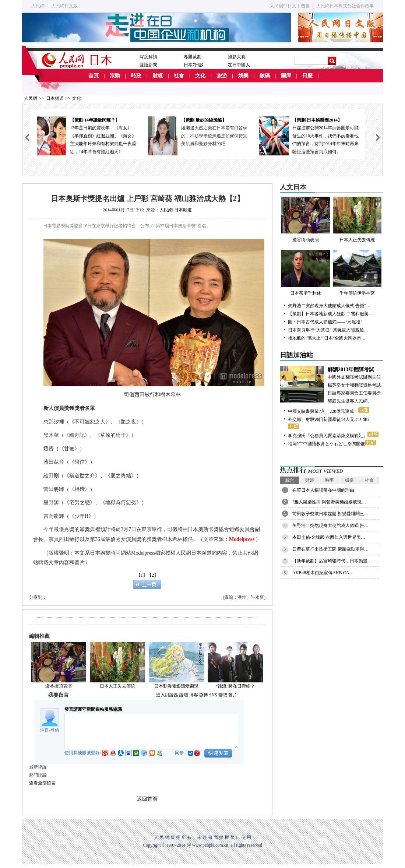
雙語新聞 (148, 65)
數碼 (265, 76)
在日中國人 (239, 65)
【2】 (153, 575)
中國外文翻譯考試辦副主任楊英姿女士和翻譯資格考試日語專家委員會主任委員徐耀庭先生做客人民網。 (331, 385)
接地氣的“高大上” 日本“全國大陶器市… (327, 338)
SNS (213, 695)
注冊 (45, 730)
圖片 (233, 695)
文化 (200, 76)
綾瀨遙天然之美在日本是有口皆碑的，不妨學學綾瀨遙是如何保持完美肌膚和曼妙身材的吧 (214, 136)
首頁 (94, 76)
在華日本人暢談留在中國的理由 (323, 490)
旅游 (222, 76)
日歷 (307, 76)
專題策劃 (193, 57)
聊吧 (223, 695)
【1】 (142, 575)
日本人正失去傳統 (117, 686)
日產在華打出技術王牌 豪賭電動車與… (330, 549)
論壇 (184, 695)
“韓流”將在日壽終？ (235, 686)
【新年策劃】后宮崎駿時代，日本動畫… (332, 561)
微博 (204, 695)
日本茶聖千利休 (306, 273)
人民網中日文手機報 (290, 6)
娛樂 (243, 76)
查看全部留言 (42, 783)
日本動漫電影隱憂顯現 (176, 686)
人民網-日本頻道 (176, 210)
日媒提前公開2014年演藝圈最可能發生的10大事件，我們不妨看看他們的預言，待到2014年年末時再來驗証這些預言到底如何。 (309, 135)
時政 (136, 76)
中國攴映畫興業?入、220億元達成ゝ (329, 411)
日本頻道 (55, 98)
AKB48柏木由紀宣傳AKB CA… (323, 573)
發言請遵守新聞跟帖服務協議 (93, 709)
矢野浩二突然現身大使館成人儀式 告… (330, 526)
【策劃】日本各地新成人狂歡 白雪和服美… (330, 314)
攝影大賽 (237, 57)
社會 (179, 76)
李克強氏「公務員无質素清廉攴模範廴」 (333, 436)
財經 (158, 76)
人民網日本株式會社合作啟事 (345, 6)
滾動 (115, 76)
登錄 (55, 730)
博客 (194, 695)
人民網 (38, 6)
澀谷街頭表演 (59, 686)
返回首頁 (147, 799)
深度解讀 (148, 57)
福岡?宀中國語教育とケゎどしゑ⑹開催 (332, 444)
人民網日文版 (64, 6)
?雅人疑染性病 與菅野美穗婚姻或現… (329, 502)
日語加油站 (296, 355)
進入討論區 (167, 695)
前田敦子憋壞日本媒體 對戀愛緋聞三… (330, 514)
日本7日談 (194, 65)
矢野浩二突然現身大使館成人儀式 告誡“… (329, 306)
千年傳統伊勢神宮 (357, 273)
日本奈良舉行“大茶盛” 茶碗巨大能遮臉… (328, 330)
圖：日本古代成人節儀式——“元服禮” (325, 322)
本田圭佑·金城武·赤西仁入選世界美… (329, 537)
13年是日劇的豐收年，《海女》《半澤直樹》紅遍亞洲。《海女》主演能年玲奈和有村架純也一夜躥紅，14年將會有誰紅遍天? (87, 135)
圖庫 (286, 76)
